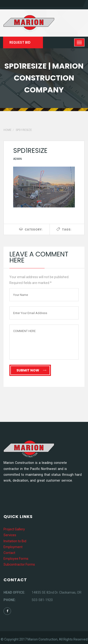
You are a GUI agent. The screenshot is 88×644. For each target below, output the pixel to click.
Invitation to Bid (15, 541)
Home (8, 130)
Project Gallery (14, 529)
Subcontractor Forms (19, 564)
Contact (9, 553)
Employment (13, 547)
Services (10, 535)
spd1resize (30, 151)
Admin (17, 159)
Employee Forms (16, 559)
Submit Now (31, 370)
